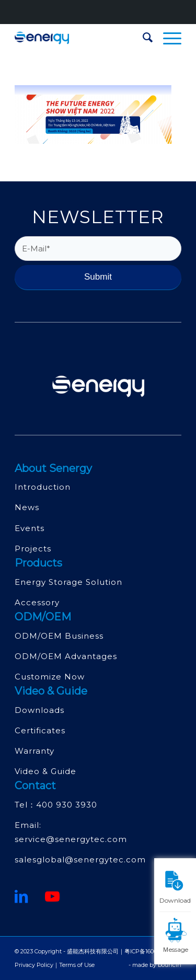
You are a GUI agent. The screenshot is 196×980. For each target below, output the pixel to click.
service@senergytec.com (71, 839)
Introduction (43, 487)
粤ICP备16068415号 (150, 951)
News (27, 507)
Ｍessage (176, 935)
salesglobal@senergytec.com (80, 860)
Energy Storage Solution (68, 582)
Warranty (34, 751)
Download (175, 886)
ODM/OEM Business (59, 636)
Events (30, 528)
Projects (33, 549)
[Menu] (167, 38)
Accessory (37, 602)
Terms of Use (77, 965)
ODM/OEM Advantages (66, 656)
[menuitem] (142, 38)
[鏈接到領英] (21, 896)
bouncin (170, 965)
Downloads (39, 710)
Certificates (40, 730)
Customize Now (50, 677)
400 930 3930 (67, 805)
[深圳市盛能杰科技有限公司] (81, 38)
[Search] (142, 38)
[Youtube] (53, 896)
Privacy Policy (34, 965)
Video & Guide (45, 771)
